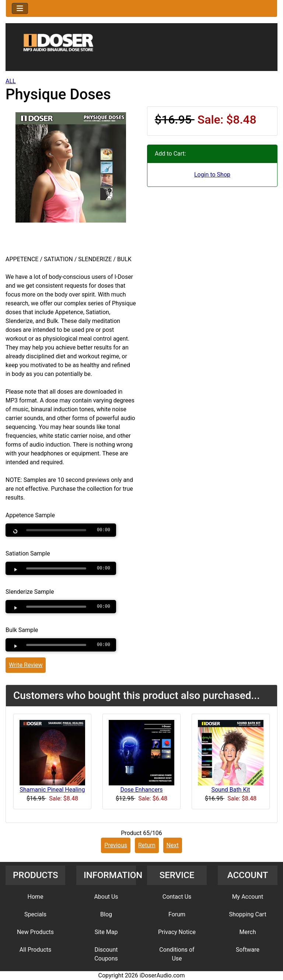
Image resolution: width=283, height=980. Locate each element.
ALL (11, 81)
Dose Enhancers (141, 790)
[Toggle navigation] (20, 8)
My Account (248, 897)
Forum (177, 914)
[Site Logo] (141, 49)
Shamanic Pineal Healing (53, 790)
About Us (106, 897)
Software (248, 950)
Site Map (106, 932)
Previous (116, 845)
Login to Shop (212, 175)
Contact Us (177, 897)
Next (173, 845)
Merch (248, 932)
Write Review (26, 665)
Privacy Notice (177, 932)
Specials (35, 914)
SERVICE (177, 875)
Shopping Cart (247, 914)
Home (35, 897)
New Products (35, 932)
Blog (106, 914)
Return (147, 845)
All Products (35, 950)
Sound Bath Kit (230, 790)
